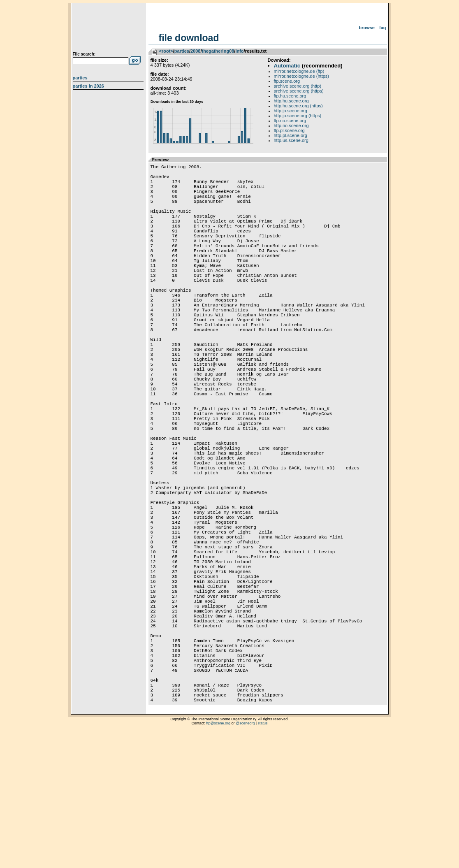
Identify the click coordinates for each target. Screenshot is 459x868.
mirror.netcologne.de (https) (302, 76)
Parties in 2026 (88, 86)
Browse (367, 28)
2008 (195, 51)
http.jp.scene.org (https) (298, 116)
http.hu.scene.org (291, 101)
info (239, 51)
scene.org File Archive (109, 29)
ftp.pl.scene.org (289, 130)
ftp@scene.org (218, 858)
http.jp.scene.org (291, 111)
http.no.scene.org (291, 125)
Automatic (287, 66)
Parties (80, 78)
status (263, 858)
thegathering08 (218, 51)
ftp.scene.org (287, 81)
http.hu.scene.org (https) (298, 106)
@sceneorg (245, 858)
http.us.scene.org (291, 140)
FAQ (383, 28)
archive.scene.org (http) (298, 86)
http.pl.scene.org (291, 135)
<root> (166, 51)
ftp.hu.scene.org (290, 96)
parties (182, 51)
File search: (84, 54)
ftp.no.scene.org (290, 121)
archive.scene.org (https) (299, 91)
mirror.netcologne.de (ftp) (299, 71)
